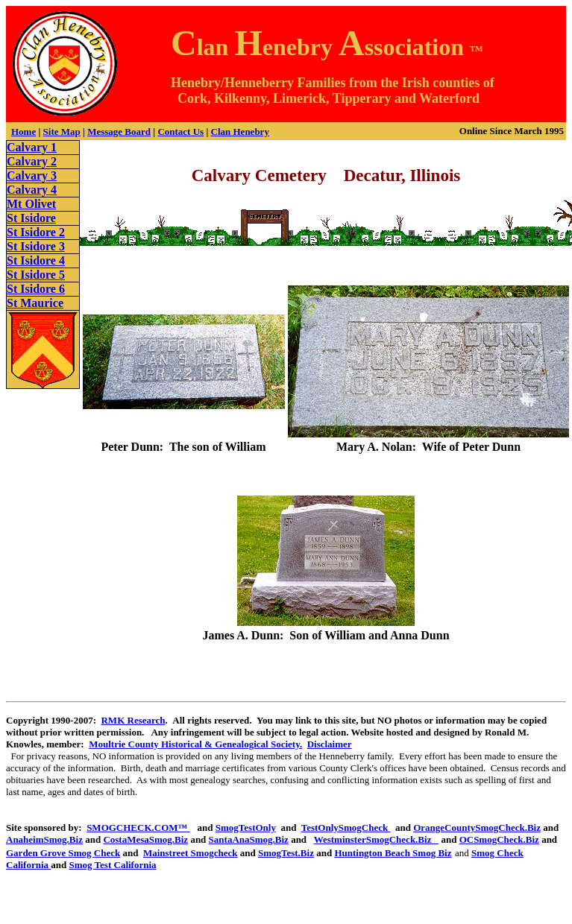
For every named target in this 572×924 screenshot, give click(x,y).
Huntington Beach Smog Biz (393, 853)
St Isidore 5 (36, 275)
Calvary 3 (32, 175)
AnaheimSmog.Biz (44, 839)
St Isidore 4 (36, 260)
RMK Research (133, 720)
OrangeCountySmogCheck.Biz (477, 828)
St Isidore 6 (36, 289)
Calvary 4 (32, 190)
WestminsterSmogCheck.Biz (377, 839)
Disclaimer (330, 744)
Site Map (62, 132)
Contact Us (180, 132)
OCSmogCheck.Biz (499, 839)
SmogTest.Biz (286, 853)
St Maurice (35, 303)
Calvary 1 (32, 147)
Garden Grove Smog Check (63, 853)
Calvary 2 (32, 161)
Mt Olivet (31, 204)
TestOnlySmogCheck (346, 828)
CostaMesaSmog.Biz (145, 839)
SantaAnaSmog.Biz (249, 839)
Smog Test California (113, 865)
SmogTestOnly (246, 828)
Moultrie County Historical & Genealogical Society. (195, 744)
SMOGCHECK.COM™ (138, 828)
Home (23, 132)
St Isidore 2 (36, 232)
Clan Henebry (240, 132)
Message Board (119, 132)
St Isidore (31, 218)
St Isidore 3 (36, 246)
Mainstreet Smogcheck (190, 853)
